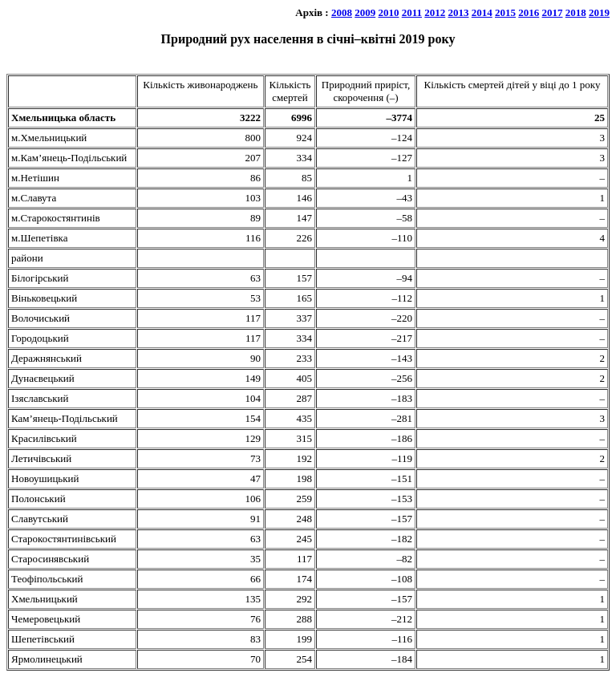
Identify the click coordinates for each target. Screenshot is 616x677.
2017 (553, 12)
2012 (435, 12)
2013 (459, 12)
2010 (388, 12)
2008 (342, 12)
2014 (482, 12)
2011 (412, 12)
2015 (505, 12)
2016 (529, 12)
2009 (365, 12)
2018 (576, 12)
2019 (599, 12)
